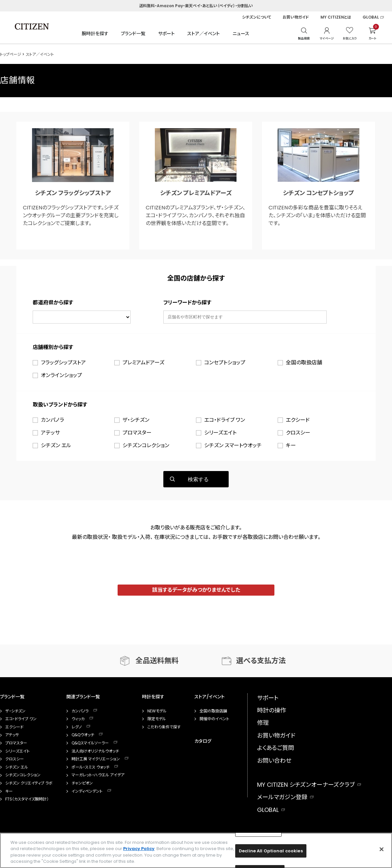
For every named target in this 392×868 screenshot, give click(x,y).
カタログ (203, 741)
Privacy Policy (139, 849)
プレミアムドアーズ (143, 363)
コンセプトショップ (225, 363)
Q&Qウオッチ (83, 735)
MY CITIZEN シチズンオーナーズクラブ (306, 785)
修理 (263, 723)
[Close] (382, 849)
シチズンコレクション (146, 445)
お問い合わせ (274, 761)
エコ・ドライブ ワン (225, 420)
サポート (166, 34)
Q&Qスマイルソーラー (90, 743)
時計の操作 (272, 710)
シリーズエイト (220, 433)
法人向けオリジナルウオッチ (95, 751)
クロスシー (298, 433)
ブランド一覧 (133, 34)
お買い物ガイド (296, 17)
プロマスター (137, 433)
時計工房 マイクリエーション (96, 759)
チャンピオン (82, 783)
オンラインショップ (61, 375)
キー (291, 445)
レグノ (77, 727)
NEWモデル (157, 711)
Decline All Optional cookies (271, 851)
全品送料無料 (157, 661)
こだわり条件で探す (164, 727)
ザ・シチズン (136, 420)
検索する (198, 479)
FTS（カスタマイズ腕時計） (27, 799)
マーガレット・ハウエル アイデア (98, 775)
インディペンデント (87, 791)
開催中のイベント (214, 719)
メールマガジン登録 (282, 797)
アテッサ (50, 433)
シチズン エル (56, 445)
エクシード (298, 420)
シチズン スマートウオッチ (233, 445)
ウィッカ (78, 719)
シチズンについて (257, 17)
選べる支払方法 (261, 661)
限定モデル (157, 719)
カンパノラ (52, 420)
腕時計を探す (95, 34)
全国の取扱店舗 (304, 363)
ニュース (241, 34)
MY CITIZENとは (336, 17)
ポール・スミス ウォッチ (90, 767)
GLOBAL (371, 17)
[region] (196, 850)
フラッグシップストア (63, 363)
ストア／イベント (204, 34)
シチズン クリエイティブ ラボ (29, 783)
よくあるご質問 (276, 748)
